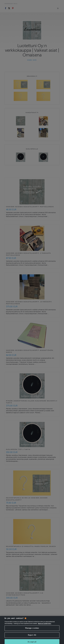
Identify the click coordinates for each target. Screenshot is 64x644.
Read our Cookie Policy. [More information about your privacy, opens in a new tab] (45, 626)
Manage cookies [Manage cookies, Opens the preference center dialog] (32, 630)
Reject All (32, 637)
